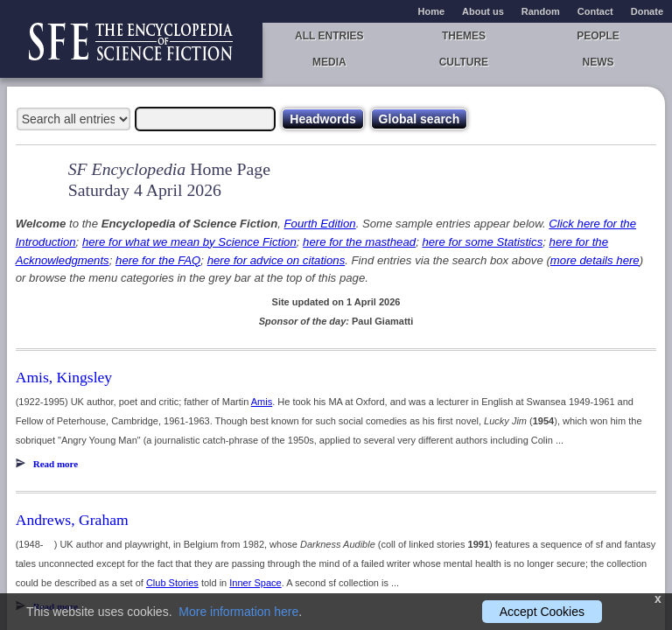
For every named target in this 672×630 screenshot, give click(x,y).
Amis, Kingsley (64, 377)
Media (329, 62)
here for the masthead (359, 242)
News (598, 62)
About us (483, 11)
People (598, 36)
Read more (56, 464)
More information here (238, 612)
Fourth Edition (320, 224)
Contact (595, 11)
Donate (647, 11)
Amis (262, 402)
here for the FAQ (158, 260)
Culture (464, 62)
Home (432, 11)
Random (541, 11)
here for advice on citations (276, 260)
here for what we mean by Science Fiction (189, 242)
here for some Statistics (482, 242)
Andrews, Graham (72, 520)
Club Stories (172, 583)
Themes (464, 36)
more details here (595, 260)
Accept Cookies (542, 612)
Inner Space (255, 583)
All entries (329, 36)
